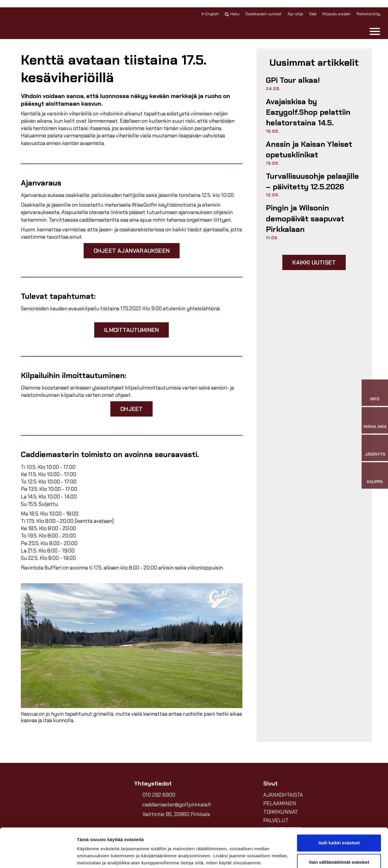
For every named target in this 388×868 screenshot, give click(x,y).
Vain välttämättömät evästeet (339, 825)
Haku (232, 14)
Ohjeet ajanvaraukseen (132, 251)
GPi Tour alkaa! (293, 80)
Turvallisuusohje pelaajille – (312, 181)
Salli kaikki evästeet (339, 806)
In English (210, 14)
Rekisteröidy (368, 14)
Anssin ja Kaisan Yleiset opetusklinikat (309, 149)
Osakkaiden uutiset (264, 14)
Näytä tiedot (90, 856)
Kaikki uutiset (314, 262)
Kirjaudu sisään (336, 14)
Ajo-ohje (295, 14)
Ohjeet (131, 409)
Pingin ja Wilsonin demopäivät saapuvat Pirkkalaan (305, 219)
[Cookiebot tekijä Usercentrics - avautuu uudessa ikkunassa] (38, 857)
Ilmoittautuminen (131, 330)
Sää (313, 14)
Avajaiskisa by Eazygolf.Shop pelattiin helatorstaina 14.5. (308, 112)
